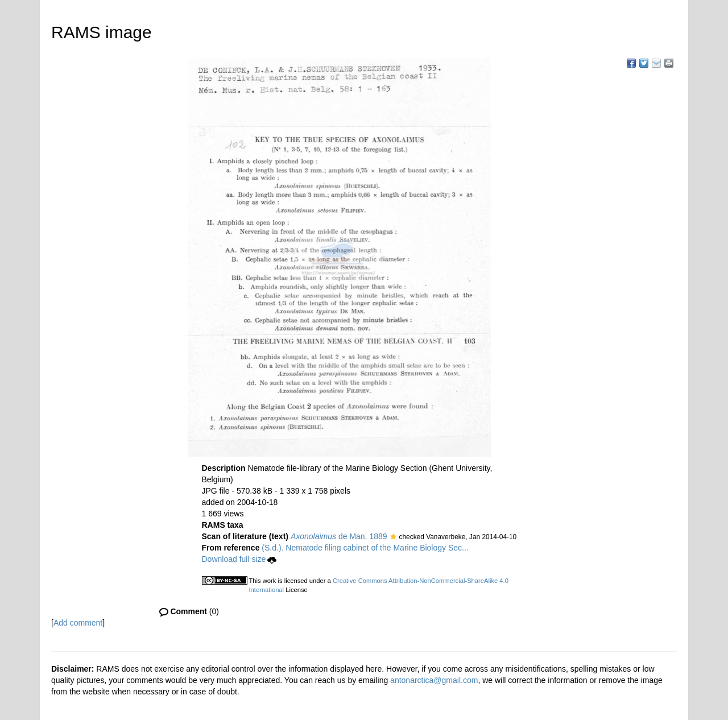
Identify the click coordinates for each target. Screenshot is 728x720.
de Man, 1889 (339, 536)
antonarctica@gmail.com (434, 680)
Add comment (78, 623)
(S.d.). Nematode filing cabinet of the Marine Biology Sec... (365, 548)
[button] (393, 537)
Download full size (239, 559)
